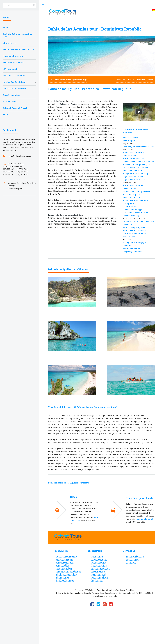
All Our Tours (9, 43)
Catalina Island (129, 156)
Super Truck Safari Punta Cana (136, 200)
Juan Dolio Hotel (98, 571)
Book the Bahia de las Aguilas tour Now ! (69, 483)
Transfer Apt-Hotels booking (69, 571)
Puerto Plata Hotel (99, 565)
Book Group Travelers (13, 63)
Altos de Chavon (130, 236)
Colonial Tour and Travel (15, 108)
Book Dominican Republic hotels (19, 50)
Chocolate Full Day (131, 215)
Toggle (43, 5)
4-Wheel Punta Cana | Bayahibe (137, 191)
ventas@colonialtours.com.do (19, 156)
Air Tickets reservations (67, 574)
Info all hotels (97, 556)
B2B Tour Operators (65, 580)
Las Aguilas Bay (130, 203)
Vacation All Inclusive (14, 76)
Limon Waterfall (130, 206)
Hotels (131, 80)
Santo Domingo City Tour (134, 227)
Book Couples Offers (65, 562)
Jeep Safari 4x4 (130, 188)
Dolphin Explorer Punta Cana (135, 168)
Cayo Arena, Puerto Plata (134, 179)
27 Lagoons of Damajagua (135, 242)
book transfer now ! (144, 519)
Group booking (63, 565)
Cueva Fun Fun (129, 245)
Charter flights (63, 577)
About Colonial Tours (135, 556)
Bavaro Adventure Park (133, 185)
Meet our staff (10, 102)
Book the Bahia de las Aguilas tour (17, 35)
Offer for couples (11, 69)
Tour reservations (64, 568)
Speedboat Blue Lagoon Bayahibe (138, 164)
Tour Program (129, 141)
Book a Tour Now (131, 138)
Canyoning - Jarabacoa (133, 251)
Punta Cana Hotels (99, 559)
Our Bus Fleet (97, 580)
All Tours (121, 80)
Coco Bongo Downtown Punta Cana (139, 147)
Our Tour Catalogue (100, 577)
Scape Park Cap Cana (132, 194)
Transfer (141, 80)
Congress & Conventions (15, 89)
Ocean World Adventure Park (135, 213)
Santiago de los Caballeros (134, 230)
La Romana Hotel (98, 562)
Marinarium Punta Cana (133, 170)
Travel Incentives (11, 95)
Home (5, 28)
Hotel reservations (64, 559)
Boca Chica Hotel (98, 574)
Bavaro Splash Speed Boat (134, 159)
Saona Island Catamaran (134, 153)
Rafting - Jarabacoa (131, 248)
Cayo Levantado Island (133, 177)
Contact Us (131, 562)
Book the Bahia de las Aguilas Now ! (69, 80)
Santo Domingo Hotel (100, 568)
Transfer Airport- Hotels (15, 56)
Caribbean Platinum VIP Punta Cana (138, 162)
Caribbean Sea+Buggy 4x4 (134, 209)
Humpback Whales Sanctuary (136, 174)
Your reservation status (67, 556)
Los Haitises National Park (135, 233)
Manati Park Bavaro (132, 198)
